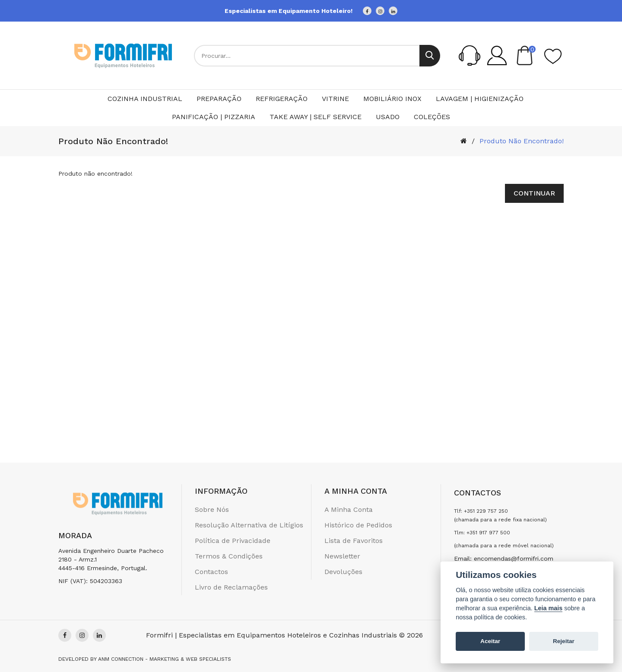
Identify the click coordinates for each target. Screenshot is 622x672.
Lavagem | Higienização (480, 99)
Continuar (534, 193)
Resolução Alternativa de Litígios (249, 525)
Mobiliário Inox (392, 99)
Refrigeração (282, 99)
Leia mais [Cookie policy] (549, 608)
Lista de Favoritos (354, 541)
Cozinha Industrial (145, 99)
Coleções (432, 117)
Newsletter (342, 556)
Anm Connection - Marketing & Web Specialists (165, 659)
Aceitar (490, 641)
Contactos (211, 572)
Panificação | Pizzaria (214, 117)
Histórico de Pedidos (358, 525)
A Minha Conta (349, 510)
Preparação (219, 99)
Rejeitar (564, 641)
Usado (388, 117)
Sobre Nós (212, 510)
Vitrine (335, 99)
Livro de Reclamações (231, 587)
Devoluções (343, 572)
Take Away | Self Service (316, 117)
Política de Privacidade (233, 541)
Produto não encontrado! (522, 141)
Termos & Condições (229, 556)
